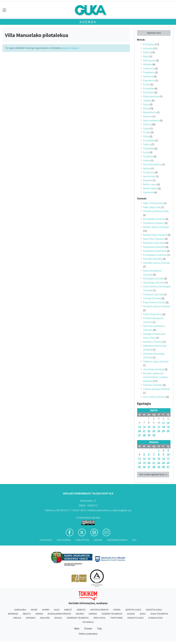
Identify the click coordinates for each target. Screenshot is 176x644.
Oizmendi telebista (78, 618)
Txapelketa (149, 72)
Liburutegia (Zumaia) (154, 283)
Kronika (31, 618)
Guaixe (131, 614)
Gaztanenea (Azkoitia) (155, 251)
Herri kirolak (149, 176)
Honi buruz (46, 540)
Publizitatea (82, 540)
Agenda (88, 22)
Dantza (147, 52)
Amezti (68, 610)
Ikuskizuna (148, 92)
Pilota (146, 136)
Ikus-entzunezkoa (152, 164)
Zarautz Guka (136, 618)
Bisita (146, 108)
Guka (143, 614)
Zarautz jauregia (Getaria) (156, 389)
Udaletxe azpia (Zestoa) (156, 362)
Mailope (45, 618)
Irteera (147, 161)
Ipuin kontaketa (151, 121)
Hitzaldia (147, 64)
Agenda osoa (154, 33)
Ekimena (148, 116)
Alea (57, 610)
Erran (39, 614)
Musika (147, 168)
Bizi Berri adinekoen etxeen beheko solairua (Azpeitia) (155, 377)
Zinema (147, 124)
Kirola (146, 152)
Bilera (146, 56)
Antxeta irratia (99, 610)
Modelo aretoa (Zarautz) (156, 227)
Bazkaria (148, 180)
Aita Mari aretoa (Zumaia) (156, 263)
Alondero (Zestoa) (153, 342)
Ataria (117, 610)
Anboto (81, 610)
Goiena (93, 614)
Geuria (80, 614)
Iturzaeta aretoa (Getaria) (156, 306)
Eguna (146, 128)
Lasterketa (149, 68)
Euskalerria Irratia (59, 614)
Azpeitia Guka (133, 610)
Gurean (88, 629)
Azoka (146, 84)
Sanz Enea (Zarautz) (154, 239)
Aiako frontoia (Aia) (153, 203)
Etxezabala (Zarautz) (154, 219)
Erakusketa (149, 81)
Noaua (58, 618)
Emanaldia (148, 88)
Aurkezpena (149, 61)
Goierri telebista (112, 614)
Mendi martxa (150, 188)
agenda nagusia (70, 48)
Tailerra (147, 144)
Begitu (27, 614)
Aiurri (46, 610)
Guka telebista (159, 614)
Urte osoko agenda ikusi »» (153, 474)
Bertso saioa (150, 184)
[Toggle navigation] (4, 10)
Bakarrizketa (150, 112)
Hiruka (17, 618)
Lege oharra (64, 540)
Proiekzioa (149, 172)
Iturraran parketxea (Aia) (156, 211)
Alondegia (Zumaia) (153, 279)
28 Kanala (88, 622)
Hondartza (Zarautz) (154, 223)
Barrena (13, 614)
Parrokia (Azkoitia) (153, 259)
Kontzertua (149, 44)
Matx (77, 629)
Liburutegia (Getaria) (154, 369)
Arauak (98, 540)
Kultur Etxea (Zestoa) (154, 302)
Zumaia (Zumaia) (152, 298)
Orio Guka (99, 618)
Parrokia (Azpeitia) (153, 385)
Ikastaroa (148, 76)
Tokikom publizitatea (88, 634)
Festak (147, 132)
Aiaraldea (20, 610)
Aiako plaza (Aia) (152, 207)
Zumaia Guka (156, 618)
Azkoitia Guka (154, 610)
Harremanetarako (117, 540)
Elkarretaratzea (151, 96)
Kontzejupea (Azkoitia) (155, 255)
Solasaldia (148, 148)
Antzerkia (148, 48)
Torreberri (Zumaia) (153, 294)
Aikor (34, 610)
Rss (134, 540)
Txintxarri (116, 618)
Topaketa (148, 156)
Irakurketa (148, 192)
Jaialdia (147, 101)
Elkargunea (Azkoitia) (154, 247)
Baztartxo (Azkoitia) (153, 243)
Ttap (99, 629)
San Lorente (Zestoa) (154, 397)
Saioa (146, 104)
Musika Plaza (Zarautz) (155, 235)
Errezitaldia (149, 141)
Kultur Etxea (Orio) (152, 314)
